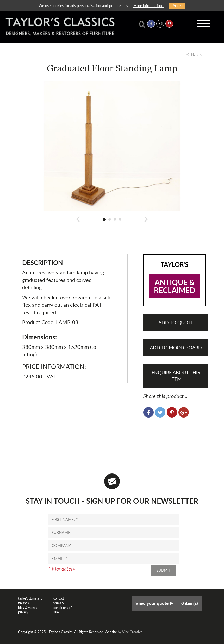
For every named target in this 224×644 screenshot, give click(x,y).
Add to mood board (176, 348)
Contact (59, 599)
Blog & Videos (28, 608)
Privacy (23, 612)
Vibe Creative (132, 632)
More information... (149, 6)
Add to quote (176, 323)
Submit (164, 570)
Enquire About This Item (176, 376)
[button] (78, 219)
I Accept (177, 6)
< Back (194, 54)
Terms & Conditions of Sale (63, 607)
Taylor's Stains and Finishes (30, 601)
